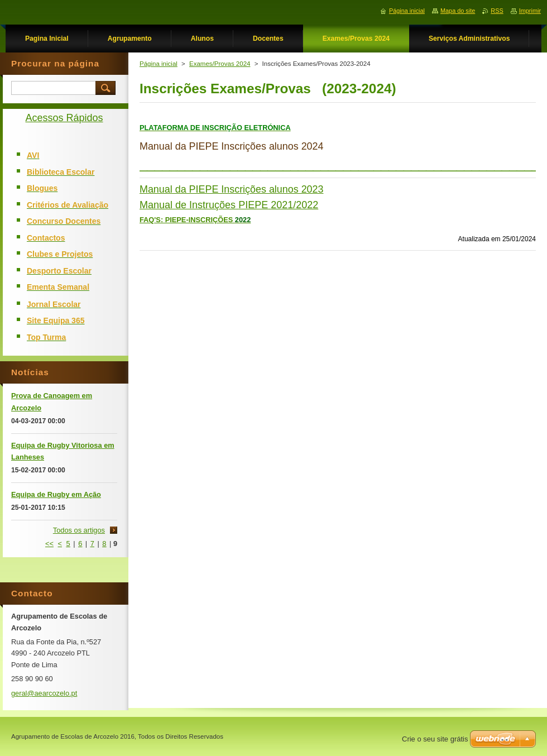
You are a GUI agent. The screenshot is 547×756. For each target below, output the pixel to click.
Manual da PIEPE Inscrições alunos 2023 (231, 189)
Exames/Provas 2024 (220, 64)
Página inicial (159, 64)
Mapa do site (458, 11)
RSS (497, 11)
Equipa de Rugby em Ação (56, 494)
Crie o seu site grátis (435, 739)
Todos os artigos (79, 530)
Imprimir (530, 11)
